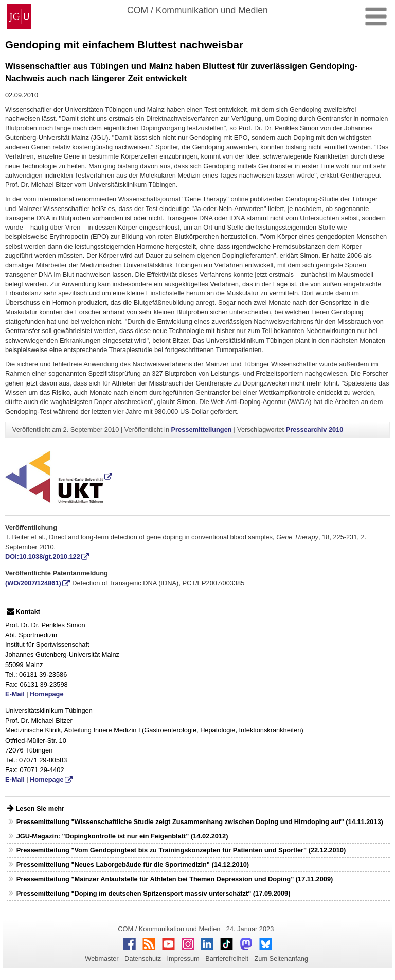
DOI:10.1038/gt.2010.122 (43, 557)
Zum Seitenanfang (281, 959)
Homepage (47, 694)
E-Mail (15, 694)
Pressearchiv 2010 (315, 430)
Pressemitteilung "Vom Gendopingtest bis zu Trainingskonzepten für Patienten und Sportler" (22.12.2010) (181, 850)
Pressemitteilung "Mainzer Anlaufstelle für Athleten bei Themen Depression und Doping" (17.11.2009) (175, 879)
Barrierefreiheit (227, 959)
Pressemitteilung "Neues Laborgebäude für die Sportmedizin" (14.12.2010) (133, 864)
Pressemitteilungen (202, 430)
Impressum (183, 959)
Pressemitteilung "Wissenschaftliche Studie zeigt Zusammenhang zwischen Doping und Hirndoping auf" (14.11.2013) (200, 822)
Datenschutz (143, 959)
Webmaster (102, 959)
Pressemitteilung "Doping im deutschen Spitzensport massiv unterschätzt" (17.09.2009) (154, 893)
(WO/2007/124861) (33, 583)
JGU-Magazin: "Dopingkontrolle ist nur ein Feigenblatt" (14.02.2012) (122, 836)
